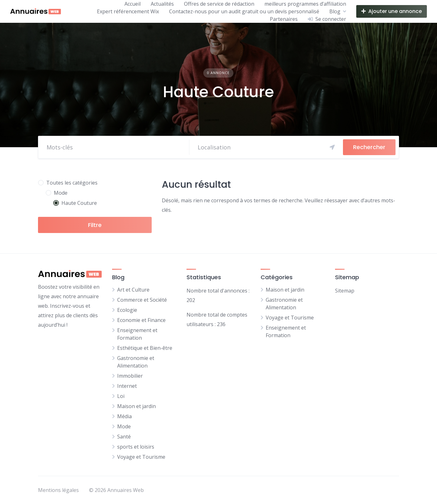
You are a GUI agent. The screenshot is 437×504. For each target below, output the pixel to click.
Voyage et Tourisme (141, 457)
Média (124, 416)
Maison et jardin (136, 406)
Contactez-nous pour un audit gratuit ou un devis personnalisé (244, 11)
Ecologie (127, 310)
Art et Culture (133, 290)
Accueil (133, 4)
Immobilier (130, 376)
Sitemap (345, 291)
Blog (335, 11)
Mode (124, 426)
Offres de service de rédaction (219, 4)
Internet (127, 386)
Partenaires (284, 19)
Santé (124, 437)
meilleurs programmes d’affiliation (305, 4)
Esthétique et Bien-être (145, 348)
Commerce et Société (142, 300)
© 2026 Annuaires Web (116, 490)
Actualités (162, 4)
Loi (121, 396)
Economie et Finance (141, 320)
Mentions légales (58, 490)
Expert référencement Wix (128, 11)
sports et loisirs (136, 447)
